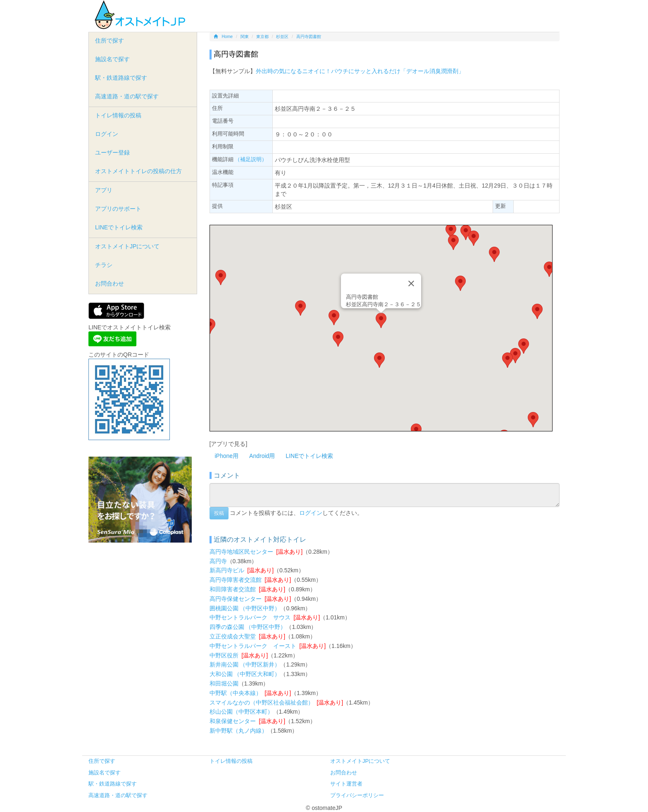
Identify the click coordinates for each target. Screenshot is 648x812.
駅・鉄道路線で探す (121, 78)
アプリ (104, 190)
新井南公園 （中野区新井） (245, 664)
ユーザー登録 (112, 152)
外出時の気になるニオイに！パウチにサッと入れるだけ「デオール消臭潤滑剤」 (360, 71)
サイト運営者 (346, 784)
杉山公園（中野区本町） (241, 712)
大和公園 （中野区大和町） (245, 674)
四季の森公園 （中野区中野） (248, 627)
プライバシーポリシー (357, 795)
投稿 (219, 513)
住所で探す (110, 40)
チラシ (104, 265)
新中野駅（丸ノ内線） (238, 731)
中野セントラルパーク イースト (253, 646)
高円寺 (218, 561)
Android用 (262, 456)
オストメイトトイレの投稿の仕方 (138, 171)
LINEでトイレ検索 (309, 456)
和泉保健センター (233, 721)
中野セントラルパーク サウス (250, 617)
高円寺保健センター (236, 599)
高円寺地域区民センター (241, 552)
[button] (381, 320)
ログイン (311, 513)
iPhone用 (227, 456)
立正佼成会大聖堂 (233, 636)
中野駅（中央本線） (236, 693)
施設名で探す (112, 59)
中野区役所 (224, 655)
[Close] (411, 283)
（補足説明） (251, 159)
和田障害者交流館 (233, 589)
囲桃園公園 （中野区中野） (245, 608)
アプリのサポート (118, 209)
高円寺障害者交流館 (236, 580)
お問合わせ (110, 283)
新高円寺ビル (227, 570)
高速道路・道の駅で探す (127, 96)
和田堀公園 (224, 683)
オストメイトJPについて (127, 246)
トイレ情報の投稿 (118, 115)
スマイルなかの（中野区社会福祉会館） (262, 702)
